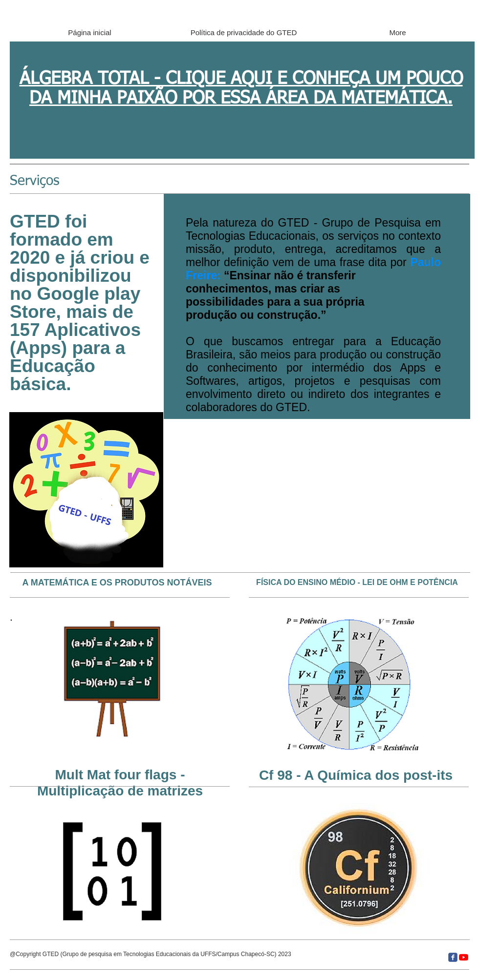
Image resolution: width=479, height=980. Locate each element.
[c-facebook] (453, 957)
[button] (86, 490)
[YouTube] (464, 957)
